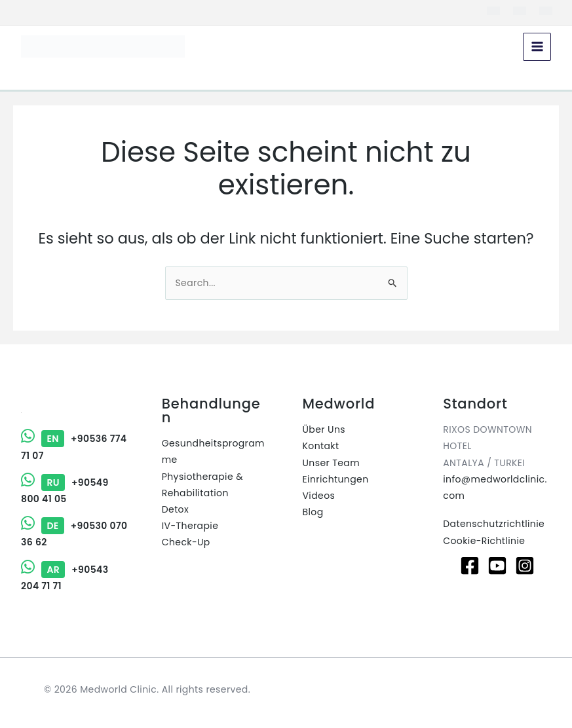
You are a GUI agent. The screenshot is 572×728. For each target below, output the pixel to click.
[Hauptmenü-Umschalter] (537, 47)
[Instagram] (525, 566)
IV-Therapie (190, 526)
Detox (175, 509)
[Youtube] (497, 566)
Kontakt (321, 446)
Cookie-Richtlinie (484, 541)
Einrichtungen (336, 479)
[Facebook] (470, 566)
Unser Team (332, 463)
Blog (313, 512)
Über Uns (324, 429)
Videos (319, 496)
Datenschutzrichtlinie (494, 524)
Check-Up (186, 542)
